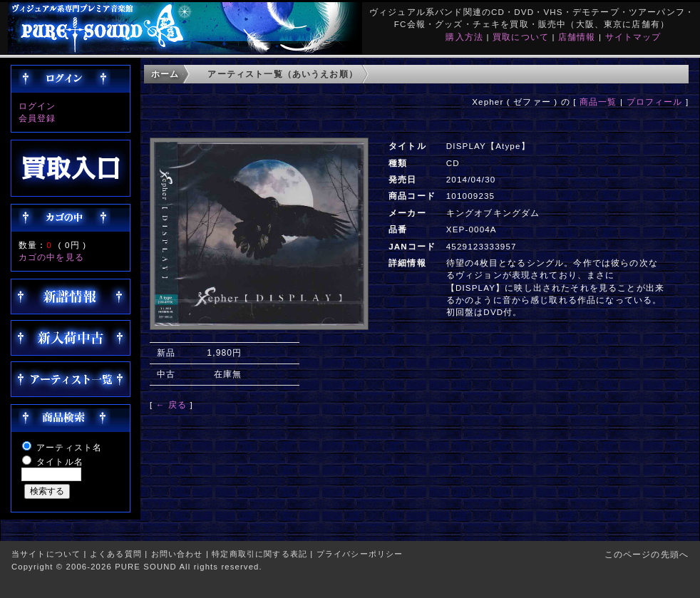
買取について (521, 37)
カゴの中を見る (51, 257)
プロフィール (655, 102)
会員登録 (37, 118)
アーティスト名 (69, 447)
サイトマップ (633, 37)
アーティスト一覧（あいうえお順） (283, 74)
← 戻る (171, 404)
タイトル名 (60, 462)
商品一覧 (598, 102)
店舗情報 (577, 37)
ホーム (165, 74)
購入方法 (464, 37)
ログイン (37, 106)
